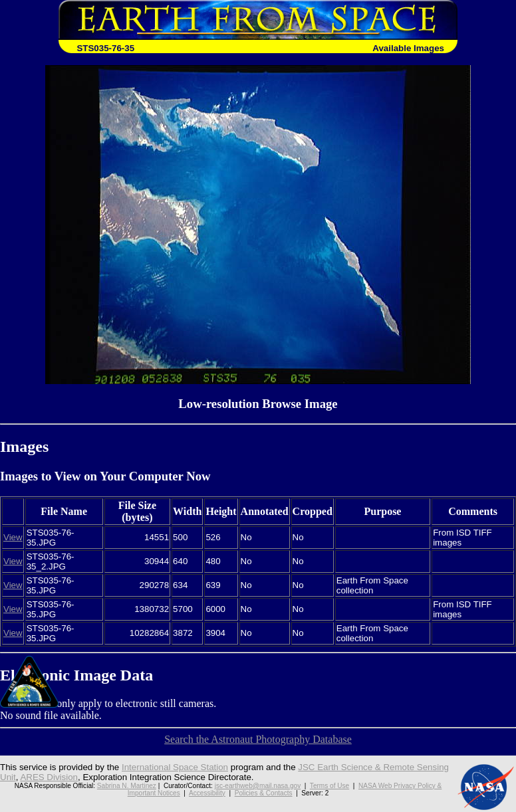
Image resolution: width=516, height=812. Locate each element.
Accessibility (207, 793)
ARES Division (49, 777)
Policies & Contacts (264, 793)
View (13, 537)
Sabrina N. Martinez (127, 786)
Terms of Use (329, 786)
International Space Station (175, 767)
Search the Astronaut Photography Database (258, 739)
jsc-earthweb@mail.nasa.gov (258, 786)
